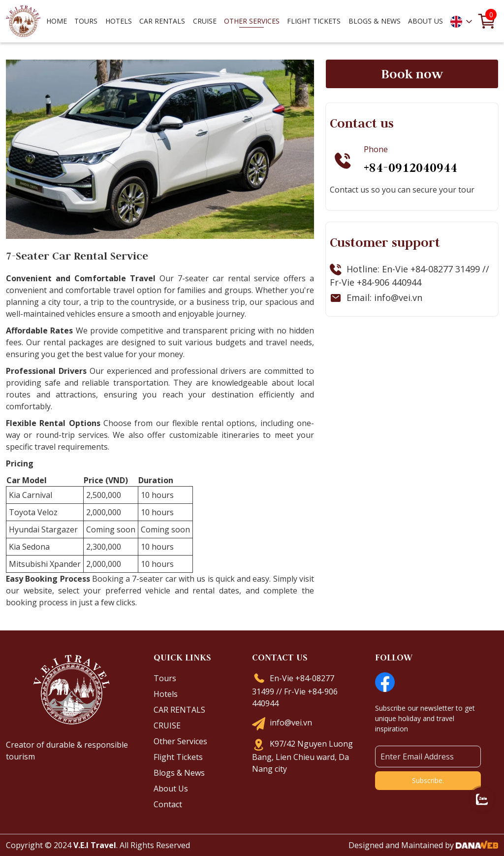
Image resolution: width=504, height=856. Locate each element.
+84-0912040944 (410, 167)
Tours (165, 678)
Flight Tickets (314, 21)
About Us (171, 789)
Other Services (180, 741)
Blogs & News (179, 773)
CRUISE (167, 725)
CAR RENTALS (179, 710)
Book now (412, 74)
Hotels (166, 694)
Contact (168, 804)
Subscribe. (428, 780)
